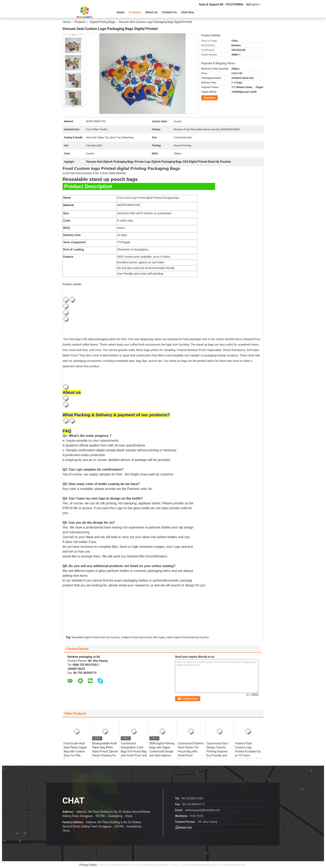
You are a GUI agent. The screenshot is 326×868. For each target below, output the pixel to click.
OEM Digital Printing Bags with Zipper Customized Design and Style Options (162, 749)
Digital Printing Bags (102, 22)
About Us (152, 12)
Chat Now (188, 12)
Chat (73, 801)
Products (135, 12)
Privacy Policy (88, 865)
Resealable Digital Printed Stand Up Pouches (96, 637)
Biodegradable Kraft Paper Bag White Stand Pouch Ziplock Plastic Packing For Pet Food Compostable (105, 753)
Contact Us (169, 12)
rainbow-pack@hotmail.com (202, 810)
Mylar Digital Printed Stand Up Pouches (188, 637)
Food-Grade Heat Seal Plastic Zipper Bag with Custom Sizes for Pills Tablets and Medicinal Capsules (76, 753)
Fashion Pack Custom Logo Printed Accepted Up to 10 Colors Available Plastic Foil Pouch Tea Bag (248, 753)
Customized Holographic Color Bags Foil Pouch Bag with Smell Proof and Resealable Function (134, 751)
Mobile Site (184, 828)
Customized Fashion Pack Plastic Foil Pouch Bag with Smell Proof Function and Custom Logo (191, 753)
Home (121, 12)
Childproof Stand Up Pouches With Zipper (143, 637)
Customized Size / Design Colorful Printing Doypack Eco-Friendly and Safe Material (218, 751)
